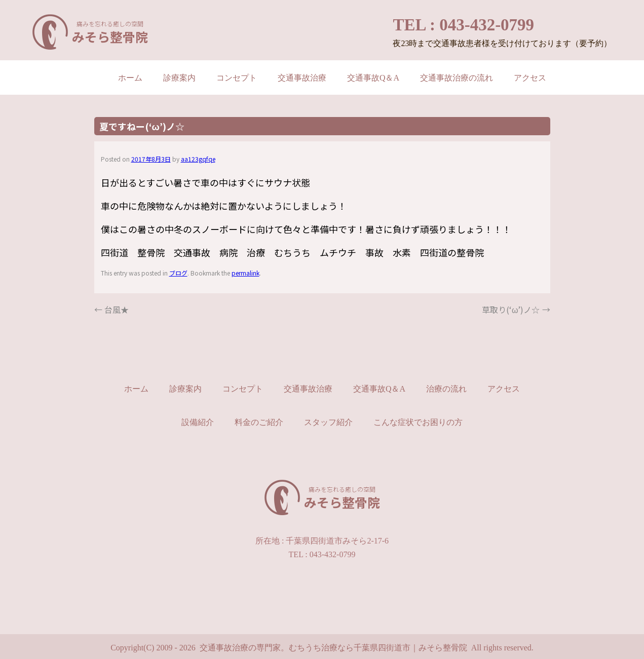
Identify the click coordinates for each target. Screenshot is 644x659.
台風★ (111, 309)
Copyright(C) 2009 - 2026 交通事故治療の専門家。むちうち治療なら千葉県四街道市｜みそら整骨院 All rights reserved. (322, 648)
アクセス (530, 78)
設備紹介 (198, 422)
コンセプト (237, 78)
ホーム (130, 78)
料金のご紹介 (259, 422)
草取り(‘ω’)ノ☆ (516, 309)
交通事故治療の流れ (457, 78)
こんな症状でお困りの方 (418, 422)
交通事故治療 (302, 78)
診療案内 (179, 78)
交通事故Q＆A (373, 78)
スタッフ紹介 (328, 422)
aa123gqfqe (198, 159)
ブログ (178, 273)
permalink (245, 273)
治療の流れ (446, 389)
